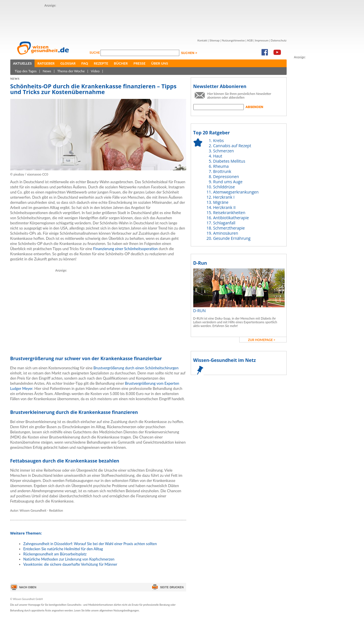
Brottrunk (222, 171)
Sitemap (215, 40)
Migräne (221, 202)
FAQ (85, 63)
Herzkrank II (225, 207)
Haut (218, 156)
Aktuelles (23, 63)
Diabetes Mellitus (229, 161)
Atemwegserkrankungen (236, 192)
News (47, 71)
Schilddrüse (224, 187)
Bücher (121, 63)
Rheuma (221, 166)
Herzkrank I (224, 197)
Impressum (262, 40)
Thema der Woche (71, 71)
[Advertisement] (148, 21)
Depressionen (226, 177)
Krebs (219, 140)
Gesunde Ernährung (232, 238)
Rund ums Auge (228, 182)
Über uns (160, 63)
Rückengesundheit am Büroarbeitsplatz (55, 554)
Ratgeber (46, 63)
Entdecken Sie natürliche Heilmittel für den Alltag (63, 549)
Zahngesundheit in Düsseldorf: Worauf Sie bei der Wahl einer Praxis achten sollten (90, 544)
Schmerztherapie (229, 228)
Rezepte (101, 63)
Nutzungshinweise (233, 40)
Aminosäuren (226, 233)
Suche (95, 52)
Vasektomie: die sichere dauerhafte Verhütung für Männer (70, 564)
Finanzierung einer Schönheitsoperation (125, 249)
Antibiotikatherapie (231, 218)
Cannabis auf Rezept (232, 146)
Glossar (68, 63)
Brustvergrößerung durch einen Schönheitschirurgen (136, 368)
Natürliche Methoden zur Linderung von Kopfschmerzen (69, 559)
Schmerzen (224, 151)
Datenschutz (278, 40)
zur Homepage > (262, 340)
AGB (250, 40)
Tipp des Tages (26, 71)
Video (95, 71)
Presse (139, 63)
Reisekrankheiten (229, 213)
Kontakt (202, 40)
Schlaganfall (224, 223)
